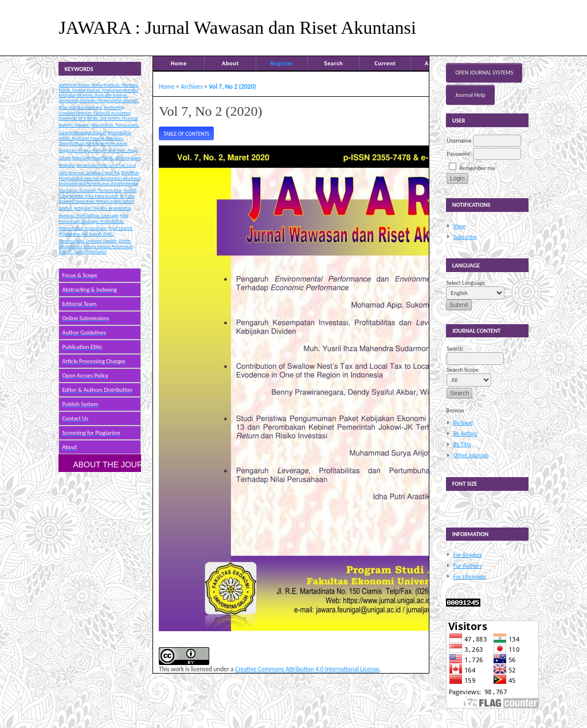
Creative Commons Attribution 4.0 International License (307, 669)
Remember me (478, 168)
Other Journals (471, 455)
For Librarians (470, 577)
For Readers (468, 555)
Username (459, 141)
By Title (462, 444)
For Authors (467, 566)
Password (458, 154)
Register (282, 63)
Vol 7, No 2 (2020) (232, 86)
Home (179, 63)
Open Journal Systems (484, 73)
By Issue (463, 422)
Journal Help (470, 95)
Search (333, 63)
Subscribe (465, 237)
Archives (191, 86)
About (230, 63)
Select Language (465, 283)
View (459, 226)
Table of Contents (186, 134)
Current (385, 63)
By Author (465, 433)
